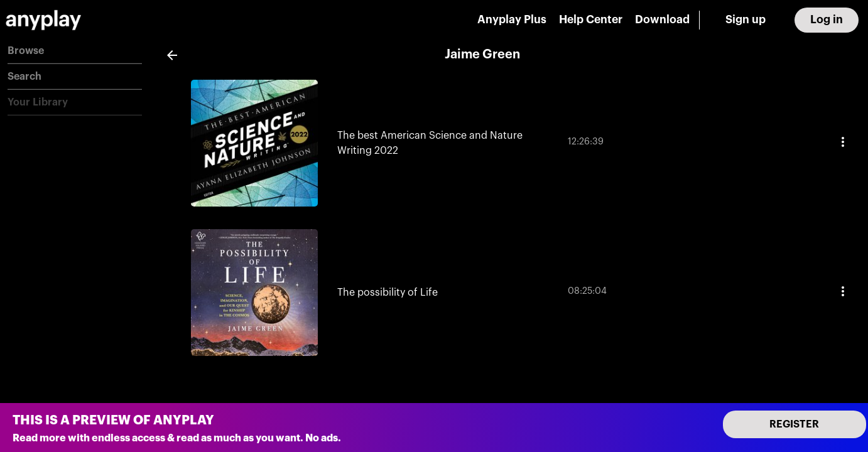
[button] (75, 51)
